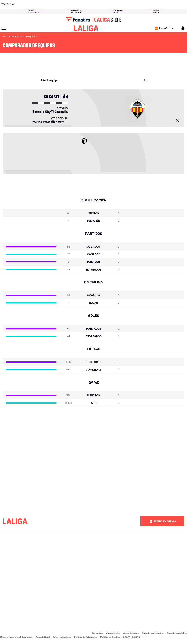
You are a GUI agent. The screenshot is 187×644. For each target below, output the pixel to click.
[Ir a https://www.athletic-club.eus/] (20, 4)
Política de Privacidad (86, 637)
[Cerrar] (178, 121)
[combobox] (93, 80)
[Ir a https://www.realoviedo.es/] (148, 4)
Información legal (62, 637)
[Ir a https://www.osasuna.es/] (37, 4)
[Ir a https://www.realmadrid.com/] (140, 4)
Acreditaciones (131, 633)
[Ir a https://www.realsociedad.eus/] (157, 4)
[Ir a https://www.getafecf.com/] (71, 4)
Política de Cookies (110, 637)
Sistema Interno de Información (16, 637)
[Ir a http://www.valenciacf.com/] (174, 4)
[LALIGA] (86, 28)
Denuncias (97, 633)
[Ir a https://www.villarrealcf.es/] (183, 4)
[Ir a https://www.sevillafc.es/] (166, 4)
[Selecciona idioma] (165, 28)
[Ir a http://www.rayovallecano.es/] (97, 4)
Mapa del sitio (113, 633)
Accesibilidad (43, 637)
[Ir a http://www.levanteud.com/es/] (89, 4)
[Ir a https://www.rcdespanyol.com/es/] (114, 4)
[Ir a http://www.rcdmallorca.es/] (123, 4)
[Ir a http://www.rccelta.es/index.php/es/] (106, 4)
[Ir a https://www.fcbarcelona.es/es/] (63, 4)
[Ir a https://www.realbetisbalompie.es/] (131, 4)
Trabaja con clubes (177, 633)
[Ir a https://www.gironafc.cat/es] (80, 4)
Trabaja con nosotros (153, 633)
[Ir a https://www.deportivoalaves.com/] (46, 4)
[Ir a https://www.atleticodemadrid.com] (29, 4)
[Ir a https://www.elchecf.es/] (54, 4)
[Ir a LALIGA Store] (93, 19)
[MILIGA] (182, 28)
